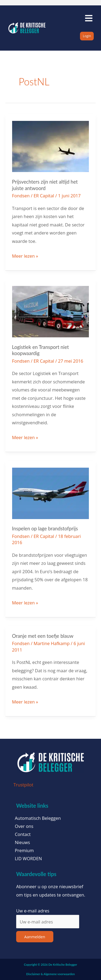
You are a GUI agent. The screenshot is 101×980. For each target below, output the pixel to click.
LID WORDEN (28, 859)
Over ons (24, 826)
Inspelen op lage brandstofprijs (45, 528)
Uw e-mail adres (33, 911)
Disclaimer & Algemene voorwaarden (50, 974)
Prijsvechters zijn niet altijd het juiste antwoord (45, 185)
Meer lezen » (25, 255)
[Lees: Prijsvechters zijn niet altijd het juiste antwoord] (51, 146)
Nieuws (22, 842)
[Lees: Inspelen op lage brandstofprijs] (51, 493)
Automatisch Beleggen (38, 818)
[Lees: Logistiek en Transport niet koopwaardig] (51, 311)
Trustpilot (23, 785)
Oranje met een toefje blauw (43, 636)
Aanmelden (35, 937)
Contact (23, 834)
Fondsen (21, 196)
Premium (24, 850)
